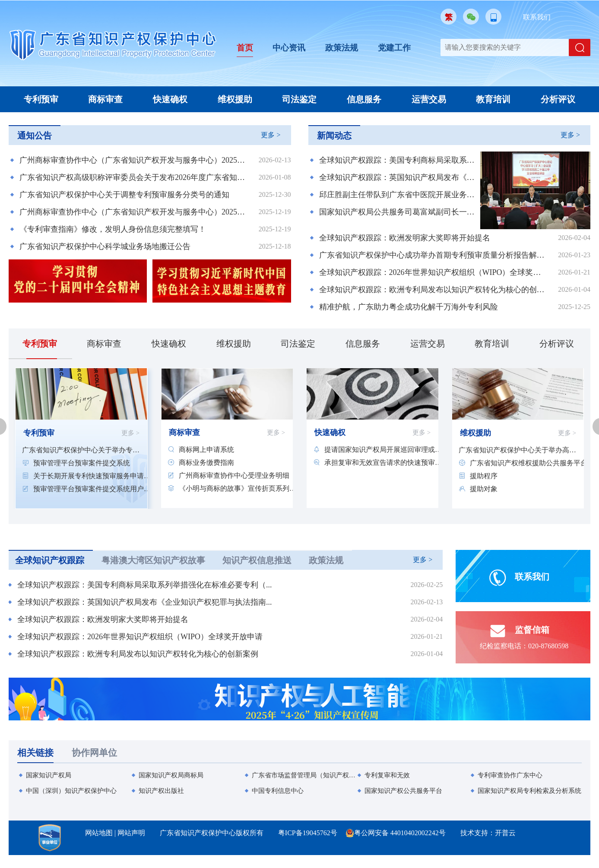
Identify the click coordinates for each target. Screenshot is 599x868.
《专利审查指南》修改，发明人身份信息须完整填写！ (113, 229)
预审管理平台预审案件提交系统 (82, 463)
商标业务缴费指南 (206, 462)
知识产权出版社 (161, 791)
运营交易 (429, 99)
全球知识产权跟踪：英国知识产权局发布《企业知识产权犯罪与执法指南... (145, 602)
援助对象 (484, 489)
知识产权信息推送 (257, 560)
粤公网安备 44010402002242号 (400, 833)
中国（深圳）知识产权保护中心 (71, 791)
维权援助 (235, 99)
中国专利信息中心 (278, 791)
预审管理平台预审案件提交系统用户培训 (92, 489)
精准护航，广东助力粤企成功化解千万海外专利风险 (409, 307)
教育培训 (493, 99)
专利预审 (41, 99)
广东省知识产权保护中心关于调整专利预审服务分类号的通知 (124, 195)
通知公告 (35, 136)
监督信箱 (518, 634)
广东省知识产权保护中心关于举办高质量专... (517, 450)
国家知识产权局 (49, 775)
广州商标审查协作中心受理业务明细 (234, 475)
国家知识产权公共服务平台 (403, 791)
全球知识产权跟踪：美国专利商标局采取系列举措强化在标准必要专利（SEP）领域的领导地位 (398, 160)
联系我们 (537, 17)
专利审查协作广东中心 (510, 775)
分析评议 (558, 99)
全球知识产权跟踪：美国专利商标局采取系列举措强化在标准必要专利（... (145, 585)
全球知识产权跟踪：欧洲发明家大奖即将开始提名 (405, 238)
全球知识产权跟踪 (50, 560)
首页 (245, 47)
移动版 (493, 17)
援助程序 (484, 476)
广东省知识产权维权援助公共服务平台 (529, 463)
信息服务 (364, 99)
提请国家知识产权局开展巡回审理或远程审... (383, 450)
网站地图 (99, 833)
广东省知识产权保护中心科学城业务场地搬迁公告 (105, 246)
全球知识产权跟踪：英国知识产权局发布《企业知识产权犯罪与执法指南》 (398, 177)
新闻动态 (334, 136)
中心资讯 (291, 47)
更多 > (271, 135)
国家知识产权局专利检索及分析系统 (529, 791)
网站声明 (131, 833)
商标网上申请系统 (206, 450)
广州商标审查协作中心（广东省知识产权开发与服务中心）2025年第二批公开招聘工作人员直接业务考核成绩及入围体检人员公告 (134, 212)
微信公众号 (471, 17)
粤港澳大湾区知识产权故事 (153, 560)
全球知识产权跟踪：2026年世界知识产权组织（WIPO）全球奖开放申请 (433, 272)
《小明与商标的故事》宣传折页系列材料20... (238, 488)
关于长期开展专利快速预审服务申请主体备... (92, 476)
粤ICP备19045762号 (308, 833)
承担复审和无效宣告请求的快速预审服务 (383, 462)
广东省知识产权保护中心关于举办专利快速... (81, 450)
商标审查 (105, 99)
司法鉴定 (299, 99)
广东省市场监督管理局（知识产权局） (304, 775)
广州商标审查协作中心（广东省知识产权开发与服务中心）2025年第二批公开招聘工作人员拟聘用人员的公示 (134, 160)
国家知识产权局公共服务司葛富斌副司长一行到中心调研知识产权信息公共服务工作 (398, 212)
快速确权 (170, 99)
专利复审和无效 (387, 775)
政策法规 (345, 47)
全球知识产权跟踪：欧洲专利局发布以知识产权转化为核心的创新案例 (433, 290)
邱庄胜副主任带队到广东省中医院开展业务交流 (398, 195)
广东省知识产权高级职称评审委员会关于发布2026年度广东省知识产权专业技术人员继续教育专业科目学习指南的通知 (134, 177)
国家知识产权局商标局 (171, 775)
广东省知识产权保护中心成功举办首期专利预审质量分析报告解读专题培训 (433, 255)
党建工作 (399, 47)
